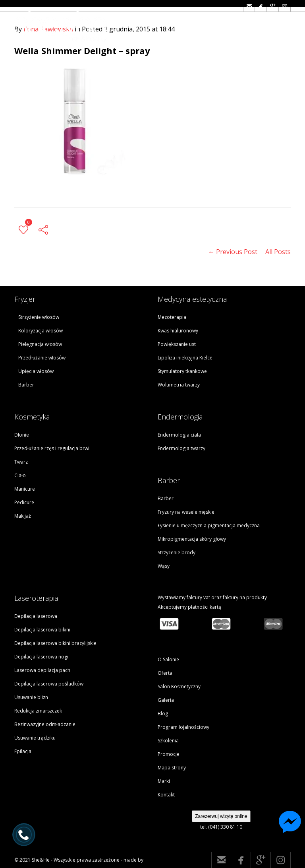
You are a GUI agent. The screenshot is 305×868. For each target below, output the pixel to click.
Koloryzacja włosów (41, 331)
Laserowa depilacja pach (42, 670)
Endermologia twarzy (181, 448)
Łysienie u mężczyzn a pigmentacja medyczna (209, 525)
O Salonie (168, 659)
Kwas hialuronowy (178, 331)
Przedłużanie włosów (42, 358)
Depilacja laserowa (36, 616)
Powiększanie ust (177, 344)
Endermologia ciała (179, 435)
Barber (26, 385)
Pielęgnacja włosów (40, 344)
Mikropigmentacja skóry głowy (192, 539)
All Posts (278, 252)
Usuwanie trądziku (35, 738)
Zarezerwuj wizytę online (221, 816)
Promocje (169, 754)
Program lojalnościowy (183, 727)
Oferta (165, 673)
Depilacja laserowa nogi (41, 657)
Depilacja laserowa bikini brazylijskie (55, 643)
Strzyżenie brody (177, 552)
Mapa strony (172, 768)
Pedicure (24, 502)
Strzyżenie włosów (39, 317)
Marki (164, 781)
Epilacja (23, 751)
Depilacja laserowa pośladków (49, 684)
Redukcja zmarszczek (38, 711)
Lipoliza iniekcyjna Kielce (185, 358)
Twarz (21, 462)
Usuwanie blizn (31, 697)
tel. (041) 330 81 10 (221, 827)
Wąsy (164, 566)
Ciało (20, 475)
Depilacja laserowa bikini (42, 630)
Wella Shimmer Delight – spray (82, 50)
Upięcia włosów (36, 371)
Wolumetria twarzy (179, 385)
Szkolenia (168, 741)
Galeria (166, 700)
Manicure (25, 489)
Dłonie (22, 435)
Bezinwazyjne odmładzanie (45, 724)
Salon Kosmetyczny (179, 686)
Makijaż (23, 516)
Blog (163, 714)
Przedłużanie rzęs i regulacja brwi (52, 448)
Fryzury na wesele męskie (186, 512)
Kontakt (166, 795)
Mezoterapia (172, 317)
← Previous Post (233, 252)
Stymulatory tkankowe (182, 371)
